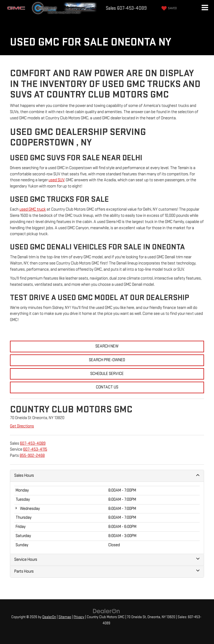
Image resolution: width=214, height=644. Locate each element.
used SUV (56, 180)
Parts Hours (107, 571)
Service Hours (107, 559)
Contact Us (107, 387)
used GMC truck (33, 209)
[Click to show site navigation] (205, 8)
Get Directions (22, 426)
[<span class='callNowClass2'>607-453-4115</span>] (35, 449)
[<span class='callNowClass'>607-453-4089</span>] (33, 443)
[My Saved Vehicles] (168, 8)
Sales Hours (107, 475)
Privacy (79, 617)
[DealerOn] (106, 611)
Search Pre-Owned (107, 360)
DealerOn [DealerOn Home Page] (49, 617)
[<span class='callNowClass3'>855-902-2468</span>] (32, 456)
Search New (107, 346)
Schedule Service (107, 374)
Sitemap (65, 617)
